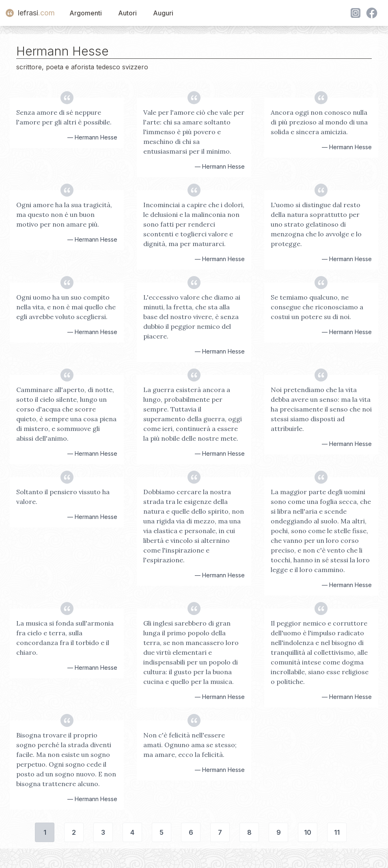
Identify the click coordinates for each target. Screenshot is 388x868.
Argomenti (86, 13)
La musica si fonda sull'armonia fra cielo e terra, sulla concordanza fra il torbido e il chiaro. (65, 638)
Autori (127, 13)
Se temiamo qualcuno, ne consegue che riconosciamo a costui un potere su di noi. (317, 307)
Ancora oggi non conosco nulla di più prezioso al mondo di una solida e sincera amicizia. (319, 122)
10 (308, 832)
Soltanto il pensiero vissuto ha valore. (63, 497)
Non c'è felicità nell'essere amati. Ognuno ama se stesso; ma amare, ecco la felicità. (190, 745)
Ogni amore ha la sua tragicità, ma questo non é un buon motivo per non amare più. (64, 214)
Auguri (163, 13)
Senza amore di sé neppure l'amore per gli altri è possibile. (64, 117)
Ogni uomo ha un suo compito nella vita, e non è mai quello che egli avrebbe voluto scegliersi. (66, 307)
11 (337, 832)
